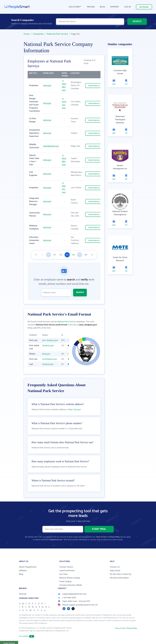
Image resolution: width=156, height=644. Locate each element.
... (48, 255)
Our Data (63, 574)
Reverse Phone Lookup (70, 578)
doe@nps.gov (48, 364)
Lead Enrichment (67, 571)
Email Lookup (65, 582)
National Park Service (57, 34)
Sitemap (23, 594)
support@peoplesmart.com (72, 594)
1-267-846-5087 (67, 598)
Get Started (144, 7)
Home (27, 34)
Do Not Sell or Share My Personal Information (121, 576)
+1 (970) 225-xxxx (64, 103)
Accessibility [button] (27, 636)
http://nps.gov (75, 410)
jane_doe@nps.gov (50, 340)
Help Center (115, 571)
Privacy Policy (115, 537)
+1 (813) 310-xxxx (64, 188)
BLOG (102, 7)
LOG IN (128, 7)
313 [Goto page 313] (67, 255)
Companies (38, 34)
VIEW (94, 86)
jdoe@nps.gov (48, 346)
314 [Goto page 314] (73, 255)
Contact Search (66, 567)
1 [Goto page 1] (42, 255)
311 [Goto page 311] (55, 255)
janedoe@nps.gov (50, 359)
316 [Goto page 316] (86, 255)
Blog (21, 574)
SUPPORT (115, 7)
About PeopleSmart (28, 567)
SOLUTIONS (75, 7)
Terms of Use (101, 537)
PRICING (91, 7)
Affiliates (23, 571)
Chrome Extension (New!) (71, 585)
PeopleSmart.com (56, 540)
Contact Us (115, 567)
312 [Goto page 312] (61, 255)
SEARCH (137, 21)
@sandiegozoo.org (51, 146)
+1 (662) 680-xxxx (64, 85)
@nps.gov (47, 85)
